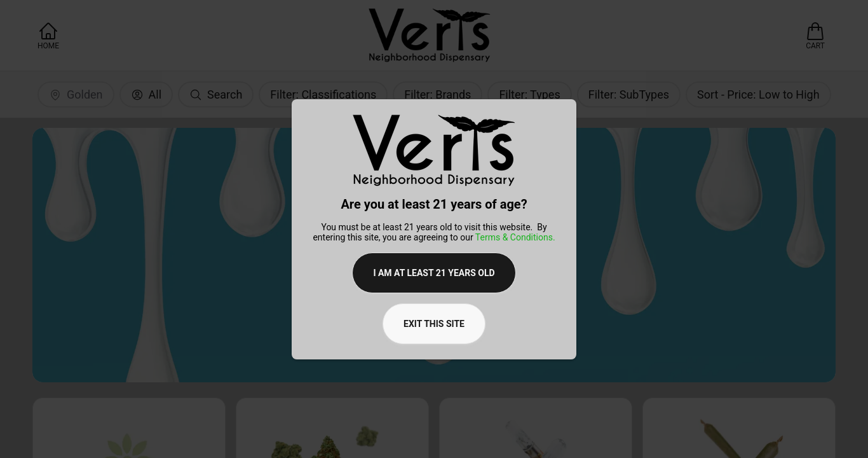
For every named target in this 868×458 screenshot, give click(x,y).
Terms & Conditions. (515, 237)
